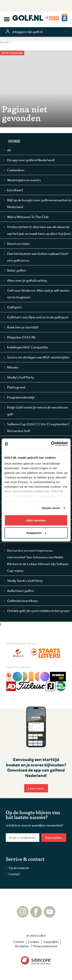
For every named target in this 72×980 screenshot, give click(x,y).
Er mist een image (12, 53)
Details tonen (51, 508)
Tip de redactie (19, 868)
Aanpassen (36, 533)
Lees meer (36, 788)
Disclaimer (22, 946)
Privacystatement (45, 946)
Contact (14, 874)
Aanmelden (54, 837)
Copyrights (51, 942)
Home (14, 141)
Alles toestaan (36, 520)
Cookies (34, 942)
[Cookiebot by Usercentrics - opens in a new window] (51, 444)
